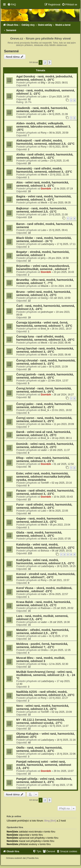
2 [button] (45, 62)
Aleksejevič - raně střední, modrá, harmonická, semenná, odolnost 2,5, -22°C (45, 142)
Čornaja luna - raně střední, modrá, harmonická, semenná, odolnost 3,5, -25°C (45, 338)
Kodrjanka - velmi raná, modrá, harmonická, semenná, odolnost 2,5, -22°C (45, 562)
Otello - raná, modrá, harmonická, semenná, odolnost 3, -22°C (39, 749)
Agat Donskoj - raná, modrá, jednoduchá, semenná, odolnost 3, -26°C (44, 78)
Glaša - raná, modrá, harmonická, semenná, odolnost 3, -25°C (39, 534)
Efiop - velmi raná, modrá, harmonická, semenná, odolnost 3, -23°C (43, 459)
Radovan (46, 608)
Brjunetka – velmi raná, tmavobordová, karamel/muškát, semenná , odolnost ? (43, 267)
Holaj (44, 664)
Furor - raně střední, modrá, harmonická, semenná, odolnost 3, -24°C (44, 506)
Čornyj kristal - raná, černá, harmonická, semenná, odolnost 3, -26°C (44, 390)
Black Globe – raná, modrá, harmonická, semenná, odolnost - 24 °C (44, 240)
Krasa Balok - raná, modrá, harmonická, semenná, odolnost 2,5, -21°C (43, 604)
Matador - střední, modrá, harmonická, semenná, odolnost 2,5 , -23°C (43, 631)
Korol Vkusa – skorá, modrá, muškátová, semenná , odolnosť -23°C (44, 590)
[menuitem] (12, 5)
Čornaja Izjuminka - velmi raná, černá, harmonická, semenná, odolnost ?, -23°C (44, 324)
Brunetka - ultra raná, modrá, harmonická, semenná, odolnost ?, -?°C (45, 281)
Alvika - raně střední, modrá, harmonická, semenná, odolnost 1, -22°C (45, 156)
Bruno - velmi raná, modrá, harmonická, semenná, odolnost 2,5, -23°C (43, 293)
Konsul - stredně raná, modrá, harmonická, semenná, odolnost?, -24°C (46, 576)
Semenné (11, 51)
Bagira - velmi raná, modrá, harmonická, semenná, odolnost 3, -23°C (44, 198)
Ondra (44, 650)
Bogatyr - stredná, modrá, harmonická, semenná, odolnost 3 (43, 253)
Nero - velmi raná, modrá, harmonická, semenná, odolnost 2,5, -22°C (43, 707)
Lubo (43, 97)
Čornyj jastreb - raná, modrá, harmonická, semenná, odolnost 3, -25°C (45, 376)
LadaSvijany (47, 244)
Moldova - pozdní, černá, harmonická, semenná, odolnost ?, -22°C (42, 645)
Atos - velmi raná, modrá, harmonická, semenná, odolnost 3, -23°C (42, 184)
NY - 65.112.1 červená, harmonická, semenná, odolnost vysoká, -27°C (40, 721)
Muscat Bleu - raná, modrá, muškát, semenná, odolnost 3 (41, 659)
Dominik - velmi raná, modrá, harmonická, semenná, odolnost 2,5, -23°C (45, 445)
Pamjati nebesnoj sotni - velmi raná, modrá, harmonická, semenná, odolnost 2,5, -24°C (44, 765)
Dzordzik (46, 189)
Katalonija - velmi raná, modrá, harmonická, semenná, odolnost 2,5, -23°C (45, 546)
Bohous (45, 551)
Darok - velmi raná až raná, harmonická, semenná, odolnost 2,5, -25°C (44, 434)
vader (44, 450)
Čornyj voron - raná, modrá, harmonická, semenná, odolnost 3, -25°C (44, 420)
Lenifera (45, 785)
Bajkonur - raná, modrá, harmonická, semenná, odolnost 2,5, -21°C (41, 210)
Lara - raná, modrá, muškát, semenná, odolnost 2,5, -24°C (42, 618)
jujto (43, 381)
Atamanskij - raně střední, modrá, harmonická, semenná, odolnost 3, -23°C (44, 170)
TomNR (45, 483)
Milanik (45, 286)
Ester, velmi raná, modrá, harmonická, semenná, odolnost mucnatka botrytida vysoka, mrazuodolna (43, 477)
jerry (43, 258)
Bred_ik (45, 329)
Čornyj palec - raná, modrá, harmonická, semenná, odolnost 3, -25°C (44, 406)
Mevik (44, 175)
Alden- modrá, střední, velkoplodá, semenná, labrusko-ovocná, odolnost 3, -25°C (43, 127)
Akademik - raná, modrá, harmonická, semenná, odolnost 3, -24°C (42, 110)
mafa (43, 594)
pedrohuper (47, 312)
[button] (50, 62)
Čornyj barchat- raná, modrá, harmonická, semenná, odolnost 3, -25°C (45, 350)
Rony (44, 133)
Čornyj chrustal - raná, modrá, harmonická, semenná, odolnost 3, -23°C (46, 362)
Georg (44, 298)
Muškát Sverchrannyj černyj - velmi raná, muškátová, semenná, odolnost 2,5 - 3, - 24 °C (46, 675)
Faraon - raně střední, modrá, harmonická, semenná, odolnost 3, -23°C (45, 492)
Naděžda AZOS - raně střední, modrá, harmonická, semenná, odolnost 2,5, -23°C (45, 693)
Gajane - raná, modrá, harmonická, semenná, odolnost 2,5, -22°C (40, 520)
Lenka (44, 161)
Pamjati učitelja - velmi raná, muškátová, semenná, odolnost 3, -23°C (44, 780)
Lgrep (44, 726)
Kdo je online (14, 816)
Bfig (43, 83)
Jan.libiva (46, 424)
